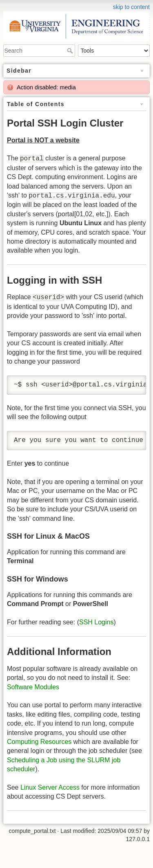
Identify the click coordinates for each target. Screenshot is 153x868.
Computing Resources (39, 742)
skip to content (131, 7)
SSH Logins (96, 622)
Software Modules (33, 687)
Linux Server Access (50, 787)
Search (71, 51)
